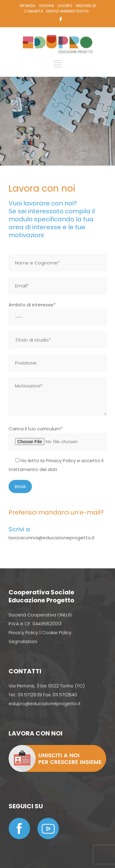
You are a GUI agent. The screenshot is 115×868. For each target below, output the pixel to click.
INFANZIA (27, 6)
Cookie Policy (57, 632)
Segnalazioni (23, 641)
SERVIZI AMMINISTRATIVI (67, 11)
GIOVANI (46, 6)
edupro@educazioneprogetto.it (45, 703)
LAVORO (65, 6)
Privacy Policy (61, 460)
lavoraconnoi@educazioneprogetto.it (52, 538)
